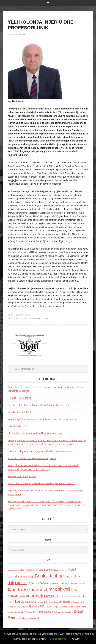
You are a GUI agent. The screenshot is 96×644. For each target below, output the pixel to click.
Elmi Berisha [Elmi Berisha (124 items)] (53, 583)
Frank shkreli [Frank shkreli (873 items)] (58, 589)
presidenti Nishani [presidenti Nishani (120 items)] (21, 607)
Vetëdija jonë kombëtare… (22, 412)
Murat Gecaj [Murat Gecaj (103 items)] (54, 602)
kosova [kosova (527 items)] (21, 601)
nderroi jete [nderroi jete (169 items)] (64, 602)
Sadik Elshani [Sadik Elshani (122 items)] (25, 612)
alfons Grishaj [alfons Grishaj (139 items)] (26, 570)
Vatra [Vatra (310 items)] (24, 618)
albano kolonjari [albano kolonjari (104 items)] (14, 570)
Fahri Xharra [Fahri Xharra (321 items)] (37, 590)
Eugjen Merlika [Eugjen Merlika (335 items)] (18, 590)
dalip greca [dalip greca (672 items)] (17, 583)
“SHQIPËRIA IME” (17, 426)
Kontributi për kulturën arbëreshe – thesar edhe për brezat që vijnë (42, 419)
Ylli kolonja (41, 318)
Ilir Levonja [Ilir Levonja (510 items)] (48, 596)
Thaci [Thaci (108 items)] (18, 618)
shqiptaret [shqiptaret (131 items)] (69, 612)
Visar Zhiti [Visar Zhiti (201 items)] (33, 618)
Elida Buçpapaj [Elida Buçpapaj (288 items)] (37, 583)
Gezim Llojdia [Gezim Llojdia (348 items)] (29, 596)
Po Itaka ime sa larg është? (22, 476)
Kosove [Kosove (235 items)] (32, 602)
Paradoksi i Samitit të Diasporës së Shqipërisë (32, 458)
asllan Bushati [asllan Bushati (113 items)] (62, 570)
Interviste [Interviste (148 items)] (61, 596)
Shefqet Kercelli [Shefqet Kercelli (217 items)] (46, 612)
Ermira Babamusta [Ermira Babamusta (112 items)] (78, 583)
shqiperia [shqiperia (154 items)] (60, 612)
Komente (26, 315)
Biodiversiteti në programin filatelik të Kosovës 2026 (35, 433)
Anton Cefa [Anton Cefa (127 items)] (38, 570)
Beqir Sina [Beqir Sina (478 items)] (72, 576)
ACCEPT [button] (76, 639)
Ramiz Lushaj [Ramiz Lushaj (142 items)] (80, 607)
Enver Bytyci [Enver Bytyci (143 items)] (64, 583)
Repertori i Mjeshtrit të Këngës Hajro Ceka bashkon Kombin (39, 405)
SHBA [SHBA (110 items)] (34, 612)
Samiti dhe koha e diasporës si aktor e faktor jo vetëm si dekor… (41, 483)
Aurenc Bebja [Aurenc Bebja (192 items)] (27, 577)
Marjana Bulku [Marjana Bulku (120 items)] (43, 602)
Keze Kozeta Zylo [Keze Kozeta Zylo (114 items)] (73, 596)
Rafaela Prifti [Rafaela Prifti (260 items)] (37, 607)
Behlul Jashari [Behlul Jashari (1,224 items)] (49, 576)
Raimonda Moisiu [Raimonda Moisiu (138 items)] (66, 607)
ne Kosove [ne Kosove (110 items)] (75, 602)
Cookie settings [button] (58, 639)
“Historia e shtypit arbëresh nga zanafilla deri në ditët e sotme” (40, 451)
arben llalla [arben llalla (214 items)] (49, 570)
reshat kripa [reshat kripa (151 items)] (13, 612)
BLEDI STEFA (28, 318)
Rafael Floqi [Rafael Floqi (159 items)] (52, 607)
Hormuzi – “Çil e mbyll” (20, 398)
